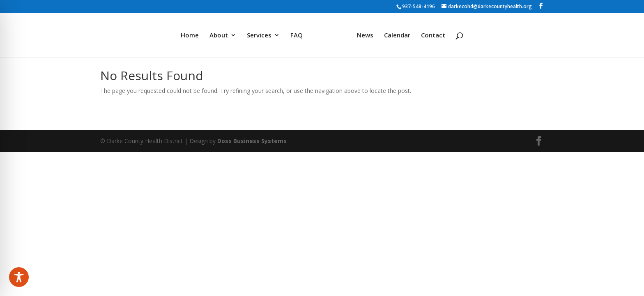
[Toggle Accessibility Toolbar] (19, 277)
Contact (433, 36)
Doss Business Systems (252, 141)
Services (259, 36)
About (219, 36)
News (365, 36)
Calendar (397, 36)
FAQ (297, 36)
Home (190, 36)
